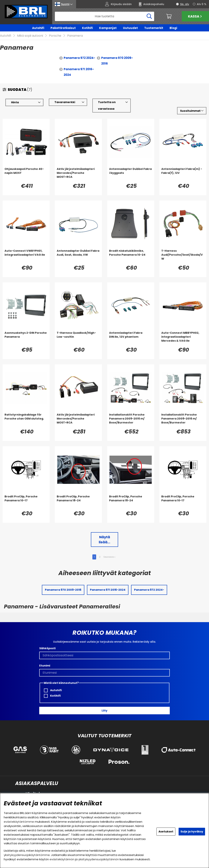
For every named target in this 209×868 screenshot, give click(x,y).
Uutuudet (130, 28)
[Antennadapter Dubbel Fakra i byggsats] (131, 175)
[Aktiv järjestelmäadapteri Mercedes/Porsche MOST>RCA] (78, 175)
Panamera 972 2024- (79, 58)
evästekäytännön (62, 859)
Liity (104, 711)
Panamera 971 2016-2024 (79, 72)
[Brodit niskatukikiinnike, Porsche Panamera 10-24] (131, 257)
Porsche (55, 36)
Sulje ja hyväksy (192, 832)
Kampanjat (108, 28)
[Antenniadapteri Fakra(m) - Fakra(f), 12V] (183, 175)
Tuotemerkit (154, 28)
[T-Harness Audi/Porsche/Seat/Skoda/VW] (183, 257)
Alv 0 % (202, 4)
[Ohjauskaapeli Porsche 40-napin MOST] (26, 175)
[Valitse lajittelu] (192, 111)
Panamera (75, 36)
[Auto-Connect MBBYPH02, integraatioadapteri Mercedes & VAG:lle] (183, 339)
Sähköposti (47, 648)
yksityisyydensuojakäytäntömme (27, 855)
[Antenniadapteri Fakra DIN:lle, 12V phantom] (131, 339)
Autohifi (38, 28)
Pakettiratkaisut (63, 28)
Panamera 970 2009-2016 (117, 61)
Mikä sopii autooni (30, 36)
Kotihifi (87, 28)
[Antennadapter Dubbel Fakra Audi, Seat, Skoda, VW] (78, 257)
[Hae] (104, 16)
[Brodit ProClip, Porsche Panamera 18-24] (78, 502)
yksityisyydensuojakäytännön (99, 859)
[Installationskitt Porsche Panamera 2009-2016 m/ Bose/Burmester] (131, 420)
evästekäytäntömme (19, 822)
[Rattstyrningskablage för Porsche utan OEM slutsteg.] (26, 420)
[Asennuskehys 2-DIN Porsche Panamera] (26, 339)
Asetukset (166, 832)
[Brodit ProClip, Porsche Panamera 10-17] (26, 502)
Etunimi (45, 666)
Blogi (173, 28)
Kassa (195, 16)
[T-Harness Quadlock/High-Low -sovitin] (78, 339)
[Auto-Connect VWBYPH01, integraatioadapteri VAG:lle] (26, 257)
